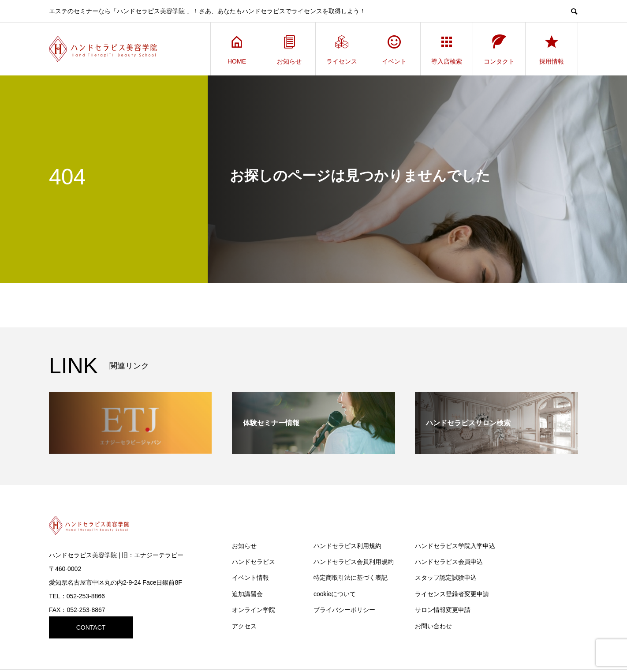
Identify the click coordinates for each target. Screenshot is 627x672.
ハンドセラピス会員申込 (449, 562)
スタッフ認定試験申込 (446, 578)
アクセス (244, 626)
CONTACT (91, 627)
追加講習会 (247, 594)
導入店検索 (447, 49)
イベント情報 (250, 578)
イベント (394, 49)
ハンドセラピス (254, 562)
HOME (237, 49)
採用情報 (552, 49)
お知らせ (289, 49)
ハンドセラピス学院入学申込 (455, 546)
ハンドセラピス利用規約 (347, 546)
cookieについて (335, 594)
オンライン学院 (254, 610)
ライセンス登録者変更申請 (452, 594)
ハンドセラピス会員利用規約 (354, 562)
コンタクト (499, 49)
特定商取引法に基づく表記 (351, 578)
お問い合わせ (433, 626)
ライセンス (342, 49)
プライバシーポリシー (344, 610)
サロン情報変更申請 (443, 610)
